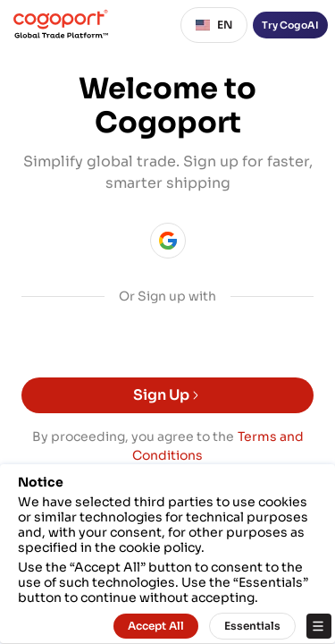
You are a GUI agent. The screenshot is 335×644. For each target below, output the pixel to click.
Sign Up (167, 395)
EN (214, 25)
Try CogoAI (290, 25)
